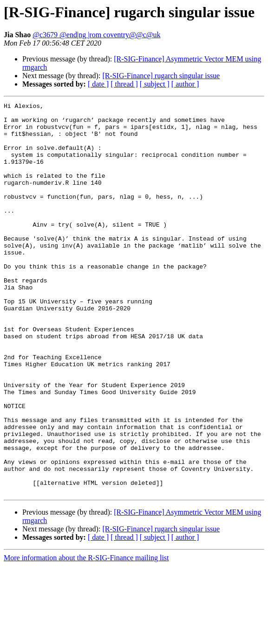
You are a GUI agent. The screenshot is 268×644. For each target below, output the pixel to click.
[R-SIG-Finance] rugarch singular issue (161, 76)
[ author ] (185, 84)
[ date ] (98, 84)
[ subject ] (155, 84)
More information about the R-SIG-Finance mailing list (86, 636)
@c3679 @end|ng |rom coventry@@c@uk (96, 35)
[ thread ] (124, 84)
